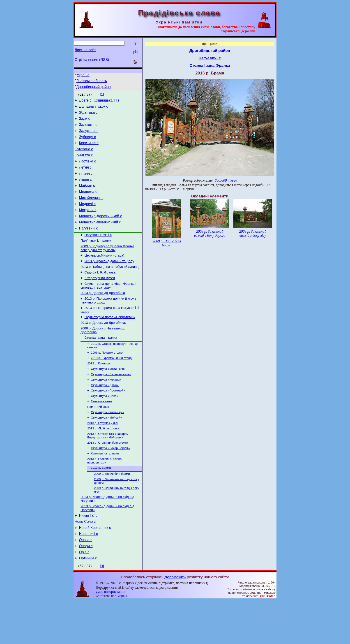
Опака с (86, 582)
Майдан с (87, 196)
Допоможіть (175, 621)
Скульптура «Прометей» (108, 420)
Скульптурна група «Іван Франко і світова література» (108, 307)
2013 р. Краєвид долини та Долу (109, 279)
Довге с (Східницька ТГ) (99, 101)
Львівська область (92, 81)
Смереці (121, 640)
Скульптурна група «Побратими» (110, 341)
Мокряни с (88, 223)
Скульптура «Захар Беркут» (110, 482)
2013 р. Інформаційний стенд (111, 385)
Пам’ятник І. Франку (96, 257)
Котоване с (84, 155)
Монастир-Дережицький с (100, 230)
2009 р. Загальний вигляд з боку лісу (253, 233)
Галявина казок (101, 432)
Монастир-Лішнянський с (100, 236)
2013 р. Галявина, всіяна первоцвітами (104, 496)
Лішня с (85, 189)
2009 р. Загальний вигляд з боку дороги (210, 233)
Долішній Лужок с (93, 108)
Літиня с (86, 182)
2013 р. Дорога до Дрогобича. (103, 347)
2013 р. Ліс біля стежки (103, 461)
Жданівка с (88, 115)
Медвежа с (88, 203)
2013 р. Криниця (99, 391)
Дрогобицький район (94, 87)
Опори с (86, 588)
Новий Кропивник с (95, 568)
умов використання (110, 635)
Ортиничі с (88, 602)
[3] (102, 610)
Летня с (85, 175)
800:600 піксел (226, 180)
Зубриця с (87, 142)
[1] (102, 94)
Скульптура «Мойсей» (106, 450)
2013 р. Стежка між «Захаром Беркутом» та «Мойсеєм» (108, 469)
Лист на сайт (85, 50)
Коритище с (89, 148)
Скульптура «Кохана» (106, 409)
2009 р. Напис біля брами (112, 510)
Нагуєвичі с (88, 243)
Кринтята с (84, 162)
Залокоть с (88, 128)
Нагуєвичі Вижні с (98, 250)
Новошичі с (88, 575)
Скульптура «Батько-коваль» (111, 403)
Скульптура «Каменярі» (107, 444)
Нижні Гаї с (88, 555)
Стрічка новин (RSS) (92, 60)
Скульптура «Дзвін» (105, 414)
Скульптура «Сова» (105, 426)
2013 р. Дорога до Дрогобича (103, 315)
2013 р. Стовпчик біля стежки (108, 476)
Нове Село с (85, 561)
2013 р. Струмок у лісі (102, 455)
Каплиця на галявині (105, 488)
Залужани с (89, 135)
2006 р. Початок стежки (107, 379)
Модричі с (87, 216)
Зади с (84, 121)
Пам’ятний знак (98, 438)
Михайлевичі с (91, 209)
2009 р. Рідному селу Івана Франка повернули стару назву (107, 265)
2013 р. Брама (101, 503)
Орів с (84, 595)
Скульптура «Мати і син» (108, 397)
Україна (83, 75)
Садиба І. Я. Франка (100, 292)
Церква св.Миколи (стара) (104, 273)
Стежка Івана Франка (101, 363)
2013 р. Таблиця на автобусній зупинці (110, 286)
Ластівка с (87, 169)
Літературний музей (100, 298)
